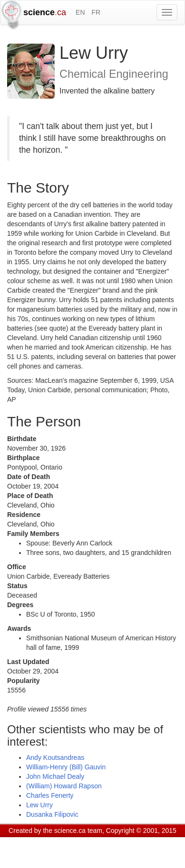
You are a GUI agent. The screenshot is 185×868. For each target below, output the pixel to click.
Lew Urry (39, 805)
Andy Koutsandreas (55, 757)
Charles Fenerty (50, 795)
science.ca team (78, 831)
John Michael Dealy (55, 776)
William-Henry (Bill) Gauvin (66, 767)
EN (80, 12)
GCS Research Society (63, 843)
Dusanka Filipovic (52, 814)
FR (96, 12)
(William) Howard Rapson (64, 786)
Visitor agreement (127, 843)
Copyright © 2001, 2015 (141, 831)
